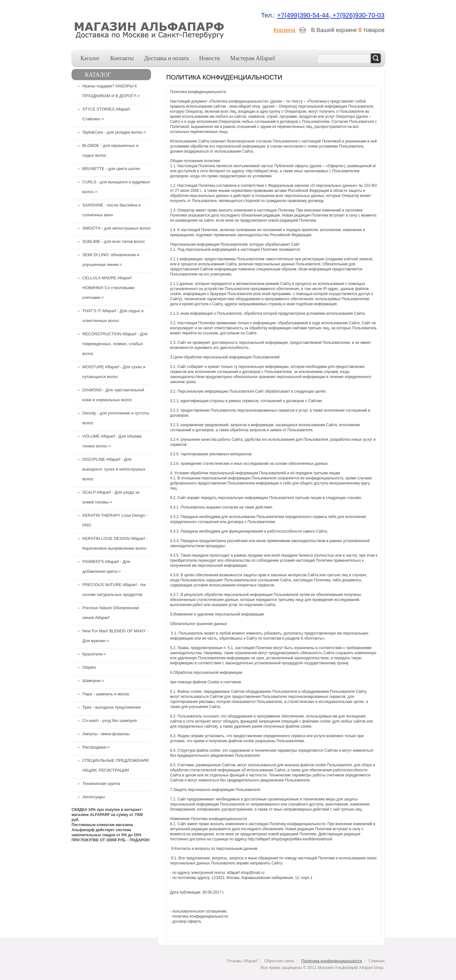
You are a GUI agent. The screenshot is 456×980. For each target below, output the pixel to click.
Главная (377, 961)
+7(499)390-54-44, (305, 15)
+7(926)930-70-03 (358, 15)
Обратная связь (279, 961)
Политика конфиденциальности (332, 961)
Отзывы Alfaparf (242, 961)
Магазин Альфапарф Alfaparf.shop (350, 967)
